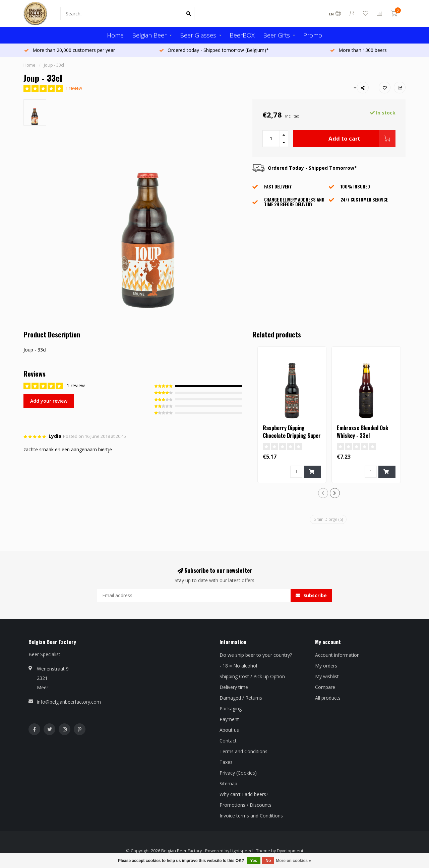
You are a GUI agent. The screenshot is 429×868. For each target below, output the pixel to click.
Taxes (226, 762)
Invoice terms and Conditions (251, 816)
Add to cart (362, 139)
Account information (337, 655)
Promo (313, 35)
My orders (326, 666)
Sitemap (228, 783)
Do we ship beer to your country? (256, 655)
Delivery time (234, 687)
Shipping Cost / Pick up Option (252, 676)
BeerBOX (242, 35)
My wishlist (327, 676)
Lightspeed (241, 851)
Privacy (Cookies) (238, 773)
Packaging (231, 708)
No (268, 861)
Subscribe (311, 595)
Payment (229, 719)
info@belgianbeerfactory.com (69, 702)
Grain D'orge (328, 519)
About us (229, 730)
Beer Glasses (198, 35)
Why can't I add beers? (244, 794)
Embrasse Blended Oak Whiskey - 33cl (362, 432)
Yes (254, 861)
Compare (325, 687)
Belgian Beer (149, 35)
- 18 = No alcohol (238, 666)
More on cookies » (293, 861)
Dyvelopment (290, 851)
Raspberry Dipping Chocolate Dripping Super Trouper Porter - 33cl (292, 436)
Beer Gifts (277, 35)
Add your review (49, 401)
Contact (228, 741)
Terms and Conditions (243, 751)
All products (328, 698)
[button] (323, 493)
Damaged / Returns (241, 698)
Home (115, 35)
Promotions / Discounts (246, 805)
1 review (74, 88)
